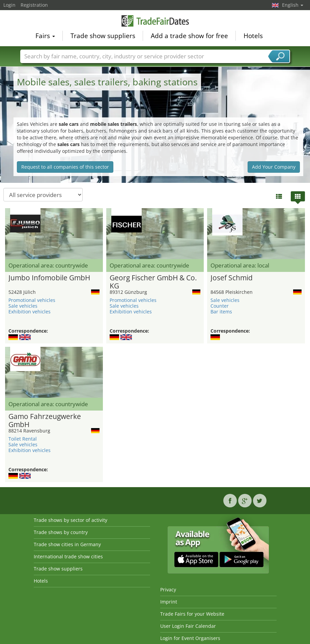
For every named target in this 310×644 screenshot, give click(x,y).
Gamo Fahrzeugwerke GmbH (45, 421)
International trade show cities (68, 556)
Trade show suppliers (103, 36)
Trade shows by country (61, 532)
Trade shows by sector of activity (71, 520)
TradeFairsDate (155, 21)
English (293, 5)
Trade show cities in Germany (67, 544)
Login (9, 5)
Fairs (45, 36)
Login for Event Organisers (190, 638)
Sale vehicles (23, 306)
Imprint (169, 602)
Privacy (168, 590)
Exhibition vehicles (30, 312)
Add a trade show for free (189, 36)
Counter (220, 306)
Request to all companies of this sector (65, 167)
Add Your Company (274, 167)
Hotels (253, 36)
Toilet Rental (23, 439)
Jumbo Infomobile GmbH (49, 278)
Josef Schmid (232, 278)
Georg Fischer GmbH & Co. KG (153, 282)
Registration (34, 5)
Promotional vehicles (32, 300)
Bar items (221, 312)
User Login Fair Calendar (188, 626)
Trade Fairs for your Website (192, 614)
